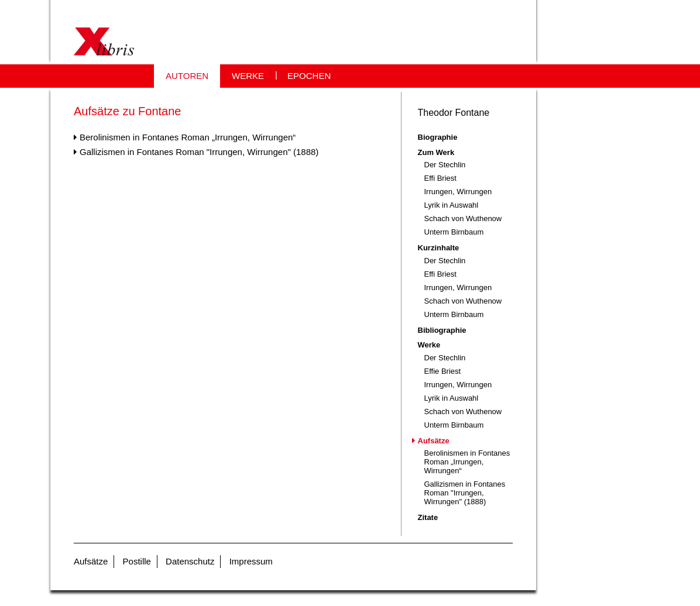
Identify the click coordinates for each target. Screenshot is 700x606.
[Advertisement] (226, 281)
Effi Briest (440, 178)
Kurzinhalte (439, 248)
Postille (137, 561)
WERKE (248, 76)
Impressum (251, 561)
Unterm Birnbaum (454, 232)
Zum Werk (436, 152)
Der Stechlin (445, 165)
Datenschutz (190, 561)
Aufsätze (434, 441)
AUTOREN (187, 76)
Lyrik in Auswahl (452, 205)
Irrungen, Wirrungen (458, 192)
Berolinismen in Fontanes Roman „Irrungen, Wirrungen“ (188, 137)
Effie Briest (443, 371)
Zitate (428, 517)
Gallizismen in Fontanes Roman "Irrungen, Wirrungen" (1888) (199, 152)
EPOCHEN (309, 76)
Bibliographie (442, 330)
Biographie (438, 137)
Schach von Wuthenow (463, 218)
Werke (429, 345)
